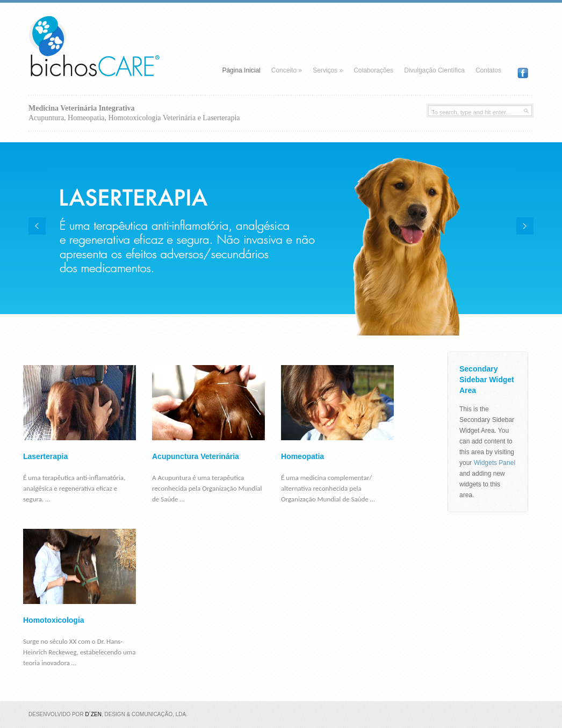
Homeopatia (302, 456)
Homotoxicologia (54, 620)
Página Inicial (241, 70)
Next (525, 226)
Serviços (328, 70)
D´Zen (93, 714)
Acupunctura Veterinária (196, 456)
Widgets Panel (495, 463)
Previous (37, 226)
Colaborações (373, 70)
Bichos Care (109, 38)
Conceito (287, 70)
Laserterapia (45, 456)
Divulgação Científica (434, 70)
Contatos (488, 70)
